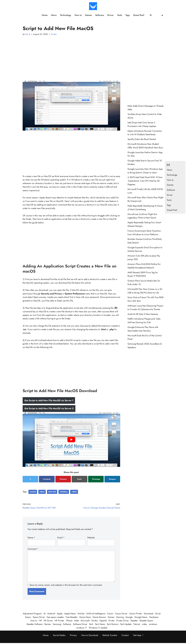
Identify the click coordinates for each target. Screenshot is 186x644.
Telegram (112, 479)
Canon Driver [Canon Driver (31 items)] (121, 614)
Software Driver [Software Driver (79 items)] (80, 624)
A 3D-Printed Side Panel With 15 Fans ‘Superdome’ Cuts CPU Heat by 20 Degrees (145, 181)
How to (78, 15)
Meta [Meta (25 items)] (77, 621)
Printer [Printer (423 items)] (112, 621)
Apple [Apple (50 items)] (60, 614)
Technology (66, 15)
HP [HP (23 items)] (40, 621)
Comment (33, 549)
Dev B (28, 34)
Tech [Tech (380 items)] (91, 624)
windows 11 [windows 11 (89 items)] (82, 628)
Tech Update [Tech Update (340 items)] (126, 624)
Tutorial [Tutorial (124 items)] (137, 624)
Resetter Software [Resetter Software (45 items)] (35, 624)
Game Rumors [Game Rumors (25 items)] (99, 617)
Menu (42, 492)
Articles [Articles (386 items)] (81, 614)
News (54, 15)
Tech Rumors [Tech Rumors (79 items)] (113, 624)
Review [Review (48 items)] (48, 624)
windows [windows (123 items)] (153, 624)
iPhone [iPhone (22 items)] (69, 621)
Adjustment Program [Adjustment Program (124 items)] (32, 614)
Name (31, 538)
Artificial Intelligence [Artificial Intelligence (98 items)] (96, 614)
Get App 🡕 (138, 635)
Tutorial (64, 492)
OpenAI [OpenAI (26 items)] (103, 621)
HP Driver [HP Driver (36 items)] (48, 621)
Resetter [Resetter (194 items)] (134, 621)
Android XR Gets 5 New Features (143, 314)
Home (45, 15)
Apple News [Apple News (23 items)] (70, 614)
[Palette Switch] (163, 15)
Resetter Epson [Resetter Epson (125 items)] (146, 621)
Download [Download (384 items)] (149, 614)
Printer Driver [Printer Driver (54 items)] (123, 621)
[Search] (151, 15)
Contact (125, 635)
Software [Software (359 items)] (67, 624)
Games (88, 15)
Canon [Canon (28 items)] (110, 614)
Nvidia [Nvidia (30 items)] (94, 621)
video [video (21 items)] (144, 624)
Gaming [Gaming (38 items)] (120, 617)
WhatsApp (96, 479)
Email (79, 479)
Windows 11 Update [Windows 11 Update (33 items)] (98, 628)
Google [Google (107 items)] (129, 617)
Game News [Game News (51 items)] (85, 617)
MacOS (33, 492)
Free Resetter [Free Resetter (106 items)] (72, 617)
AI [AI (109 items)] (44, 614)
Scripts (54, 34)
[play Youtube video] (71, 440)
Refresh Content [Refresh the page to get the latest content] (110, 635)
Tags (128, 15)
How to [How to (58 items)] (34, 621)
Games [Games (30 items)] (111, 617)
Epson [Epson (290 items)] (28, 617)
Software (100, 15)
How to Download (90, 635)
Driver (111, 15)
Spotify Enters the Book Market (142, 139)
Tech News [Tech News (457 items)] (100, 624)
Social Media (59, 635)
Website (91, 538)
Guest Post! (139, 15)
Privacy (73, 635)
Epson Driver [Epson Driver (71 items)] (39, 617)
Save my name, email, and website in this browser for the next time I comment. (66, 585)
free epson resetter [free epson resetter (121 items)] (55, 617)
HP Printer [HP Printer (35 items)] (59, 621)
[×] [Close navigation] (168, 165)
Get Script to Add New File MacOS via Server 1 (49, 400)
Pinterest (63, 479)
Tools (120, 15)
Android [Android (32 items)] (51, 614)
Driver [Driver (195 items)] (158, 614)
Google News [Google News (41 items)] (141, 617)
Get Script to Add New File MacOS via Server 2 (49, 408)
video (74, 492)
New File (52, 492)
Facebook (47, 479)
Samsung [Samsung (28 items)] (57, 624)
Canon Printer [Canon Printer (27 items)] (136, 614)
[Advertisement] (71, 56)
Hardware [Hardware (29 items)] (154, 617)
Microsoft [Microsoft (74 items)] (85, 621)
